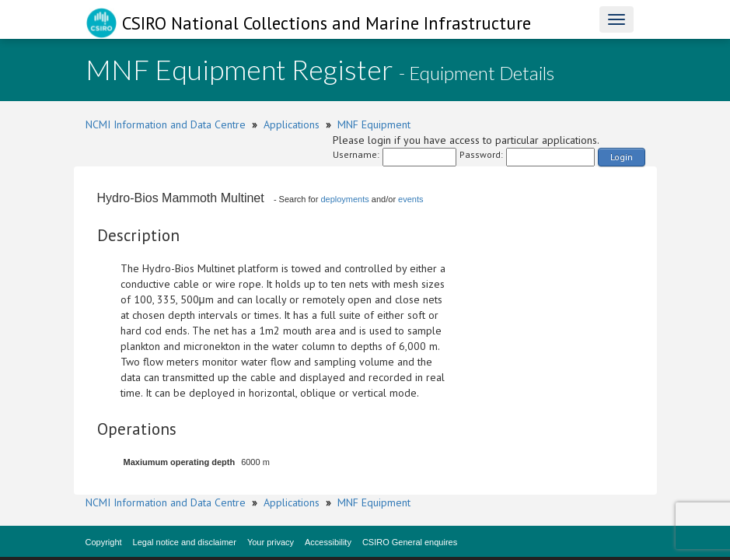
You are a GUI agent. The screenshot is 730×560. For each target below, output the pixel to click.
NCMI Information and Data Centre (166, 124)
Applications (292, 124)
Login (622, 157)
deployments (344, 199)
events (410, 199)
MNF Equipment (374, 124)
